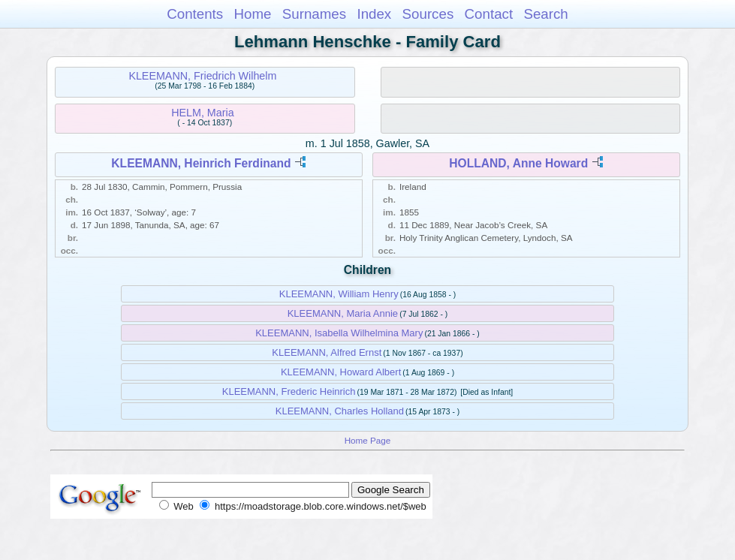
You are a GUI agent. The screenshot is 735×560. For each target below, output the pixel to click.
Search (545, 14)
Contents (195, 14)
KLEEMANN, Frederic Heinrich (289, 391)
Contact (489, 14)
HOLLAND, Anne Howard (518, 163)
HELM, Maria (202, 113)
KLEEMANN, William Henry (339, 294)
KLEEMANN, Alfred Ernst (327, 352)
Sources (428, 14)
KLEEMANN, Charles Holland (340, 411)
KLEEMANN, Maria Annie (343, 313)
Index (374, 14)
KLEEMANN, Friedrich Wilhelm (202, 76)
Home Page (368, 440)
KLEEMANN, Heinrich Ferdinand (201, 163)
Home (252, 14)
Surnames (314, 14)
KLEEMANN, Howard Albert (341, 372)
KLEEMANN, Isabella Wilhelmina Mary (339, 333)
